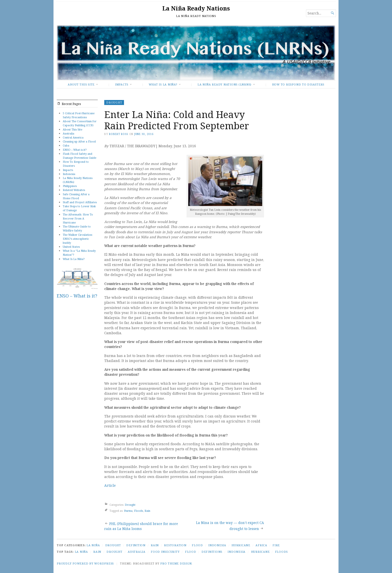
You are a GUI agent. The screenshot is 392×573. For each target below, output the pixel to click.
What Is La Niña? (163, 84)
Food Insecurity (165, 552)
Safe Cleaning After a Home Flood (76, 196)
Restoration (175, 545)
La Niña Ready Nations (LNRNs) (224, 84)
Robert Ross (119, 134)
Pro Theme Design (176, 563)
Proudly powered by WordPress (85, 563)
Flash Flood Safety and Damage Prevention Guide (79, 156)
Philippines (70, 186)
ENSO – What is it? (75, 150)
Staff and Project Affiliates (80, 202)
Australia (68, 133)
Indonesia (69, 174)
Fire (276, 545)
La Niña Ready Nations (196, 8)
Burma (128, 511)
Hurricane (241, 545)
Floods (138, 511)
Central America (73, 137)
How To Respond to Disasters (298, 84)
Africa (261, 545)
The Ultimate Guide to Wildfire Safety (77, 228)
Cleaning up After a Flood (79, 141)
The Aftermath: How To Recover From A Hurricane (78, 218)
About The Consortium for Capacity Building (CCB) (80, 123)
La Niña (93, 545)
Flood (197, 545)
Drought (114, 102)
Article (110, 485)
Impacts (122, 84)
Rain (147, 511)
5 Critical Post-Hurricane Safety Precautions (79, 115)
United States (71, 247)
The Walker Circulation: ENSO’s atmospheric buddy (78, 239)
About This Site (81, 84)
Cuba (66, 145)
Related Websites (74, 190)
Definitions (212, 552)
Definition (136, 545)
